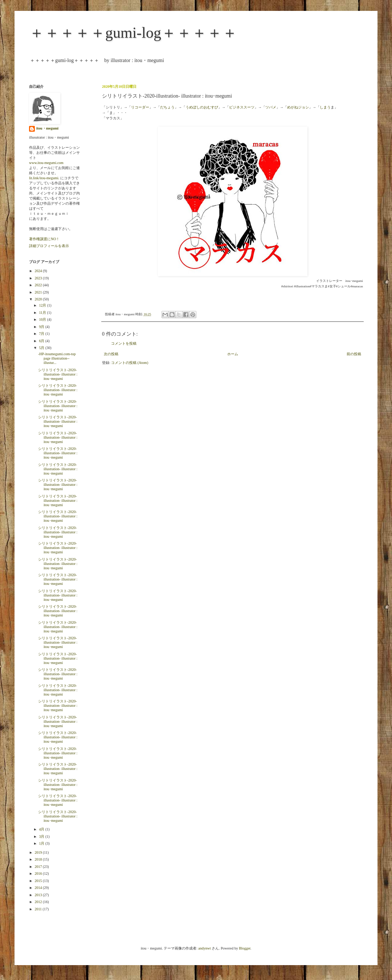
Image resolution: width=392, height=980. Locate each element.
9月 (42, 327)
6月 (42, 341)
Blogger (245, 948)
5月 (42, 348)
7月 (42, 334)
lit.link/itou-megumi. (44, 178)
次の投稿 (111, 354)
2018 (39, 859)
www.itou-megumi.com (46, 163)
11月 (43, 313)
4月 (42, 829)
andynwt (204, 948)
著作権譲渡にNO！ (44, 239)
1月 (42, 843)
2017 (39, 867)
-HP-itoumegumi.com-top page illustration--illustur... (57, 358)
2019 (39, 852)
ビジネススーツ (242, 107)
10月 (43, 319)
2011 (38, 909)
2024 (39, 271)
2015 (39, 881)
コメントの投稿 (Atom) (130, 363)
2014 (39, 888)
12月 (43, 305)
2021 (39, 292)
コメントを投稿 (124, 343)
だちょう (167, 107)
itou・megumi (47, 128)
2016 (39, 874)
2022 (39, 285)
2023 (39, 278)
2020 (39, 299)
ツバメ (271, 107)
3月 (42, 837)
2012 (39, 902)
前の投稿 (354, 354)
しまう (325, 107)
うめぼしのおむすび (202, 107)
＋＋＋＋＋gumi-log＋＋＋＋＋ (133, 33)
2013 (39, 895)
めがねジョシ (298, 107)
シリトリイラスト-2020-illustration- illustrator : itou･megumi (58, 374)
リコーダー (140, 107)
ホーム (233, 354)
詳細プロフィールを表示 (49, 246)
